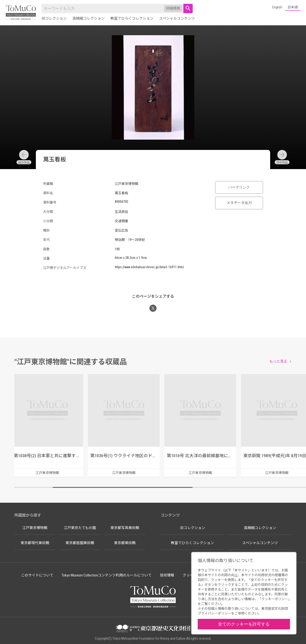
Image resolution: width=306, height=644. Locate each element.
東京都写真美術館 (125, 528)
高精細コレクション (89, 18)
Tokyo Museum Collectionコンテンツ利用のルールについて (107, 575)
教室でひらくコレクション (132, 18)
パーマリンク (239, 187)
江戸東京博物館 (35, 528)
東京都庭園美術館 (80, 543)
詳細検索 (173, 8)
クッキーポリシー (275, 599)
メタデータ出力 (239, 203)
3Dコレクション (54, 18)
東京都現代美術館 (35, 543)
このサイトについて (37, 575)
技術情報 (167, 575)
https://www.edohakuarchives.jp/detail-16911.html (149, 267)
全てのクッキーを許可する (244, 624)
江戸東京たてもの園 (80, 528)
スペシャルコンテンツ (177, 18)
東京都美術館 (125, 543)
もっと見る (278, 361)
